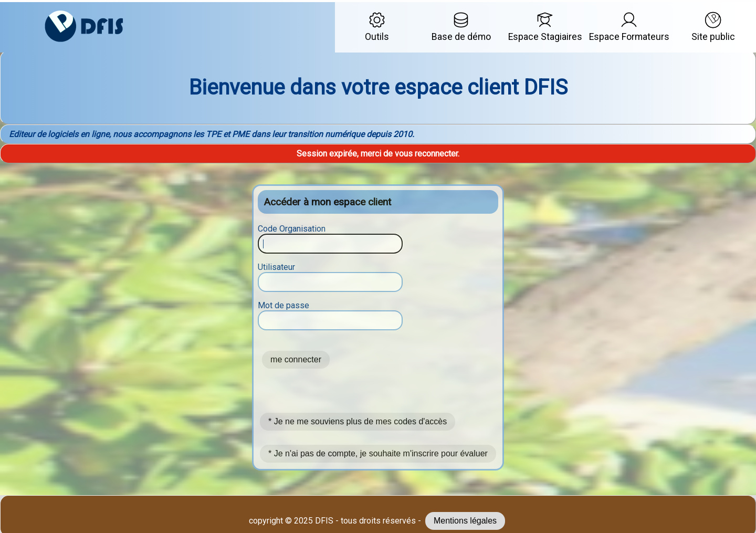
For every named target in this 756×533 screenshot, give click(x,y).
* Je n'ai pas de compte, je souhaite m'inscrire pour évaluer (378, 453)
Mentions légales (465, 521)
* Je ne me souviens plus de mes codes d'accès (358, 421)
